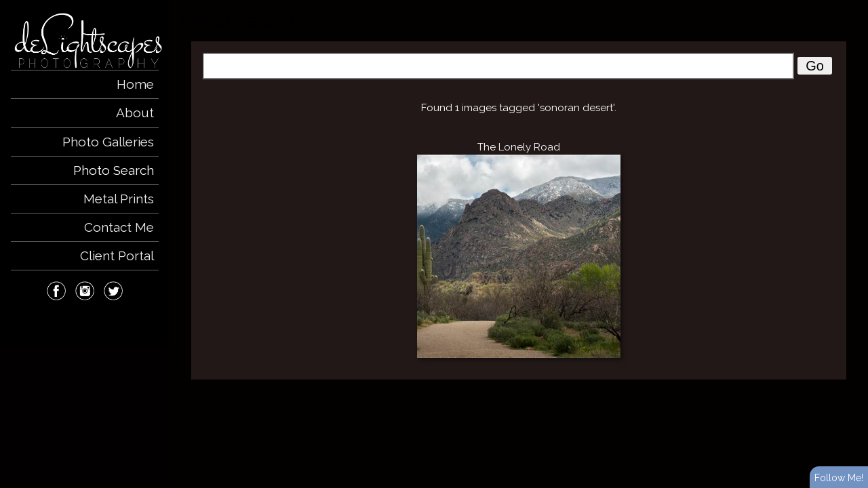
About (135, 113)
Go (815, 66)
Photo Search (114, 170)
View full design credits (647, 466)
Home (135, 84)
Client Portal (117, 256)
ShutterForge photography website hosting (526, 466)
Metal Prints (119, 199)
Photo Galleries (108, 142)
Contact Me (119, 227)
